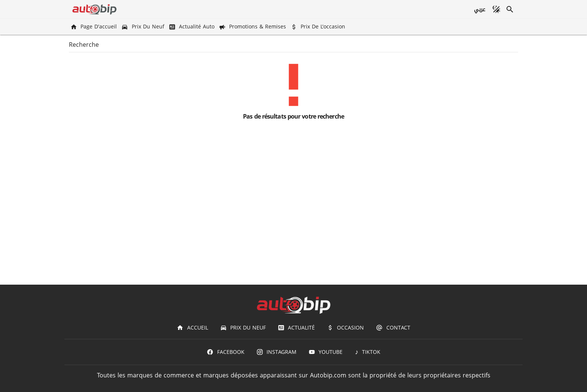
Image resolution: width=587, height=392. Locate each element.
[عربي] (479, 9)
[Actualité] (296, 328)
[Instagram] (276, 352)
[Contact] (393, 328)
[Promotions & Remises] (253, 27)
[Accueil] (192, 328)
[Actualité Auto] (192, 27)
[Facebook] (225, 352)
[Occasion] (345, 328)
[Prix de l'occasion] (319, 27)
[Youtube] (326, 352)
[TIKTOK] (367, 352)
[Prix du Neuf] (143, 27)
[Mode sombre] (496, 9)
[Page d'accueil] (94, 27)
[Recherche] (510, 9)
